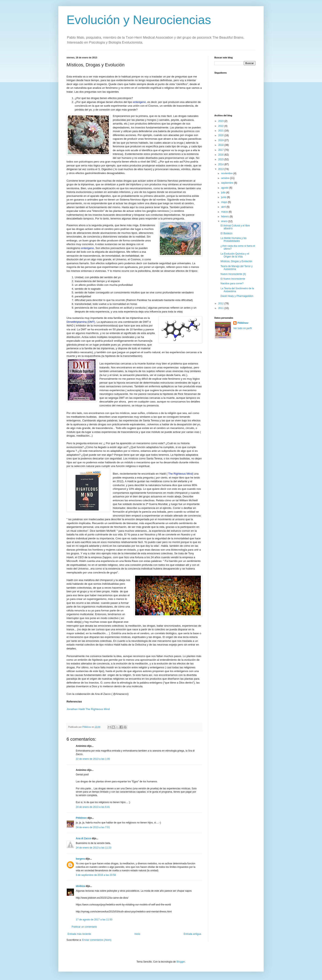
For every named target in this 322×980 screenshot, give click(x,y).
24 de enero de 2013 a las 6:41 (93, 807)
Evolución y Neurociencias (139, 20)
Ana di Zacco (83, 838)
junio (224, 197)
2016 (221, 155)
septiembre (228, 183)
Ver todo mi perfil (243, 328)
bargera (80, 859)
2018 (221, 145)
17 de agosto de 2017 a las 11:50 (94, 920)
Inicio (137, 934)
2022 (221, 126)
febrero (225, 217)
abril (224, 207)
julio (224, 193)
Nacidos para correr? (232, 284)
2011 (221, 308)
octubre (226, 178)
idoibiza (80, 886)
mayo (225, 202)
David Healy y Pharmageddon (237, 296)
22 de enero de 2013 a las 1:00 (93, 759)
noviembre (227, 173)
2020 (221, 135)
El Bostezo (226, 233)
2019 (221, 140)
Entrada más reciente (79, 934)
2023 (221, 121)
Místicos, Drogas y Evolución (236, 261)
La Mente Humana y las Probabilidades (234, 240)
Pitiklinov (81, 818)
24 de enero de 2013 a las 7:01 (93, 827)
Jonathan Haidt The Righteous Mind (88, 709)
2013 (221, 169)
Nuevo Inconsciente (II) (233, 274)
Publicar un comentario (84, 927)
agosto (225, 188)
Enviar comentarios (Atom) (97, 940)
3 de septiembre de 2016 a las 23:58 (96, 875)
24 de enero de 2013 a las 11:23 (94, 848)
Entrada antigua (192, 934)
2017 (221, 150)
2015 (221, 159)
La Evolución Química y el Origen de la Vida (235, 255)
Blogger (181, 962)
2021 (221, 131)
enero (225, 221)
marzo (225, 212)
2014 (221, 164)
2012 (221, 303)
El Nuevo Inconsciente (233, 279)
